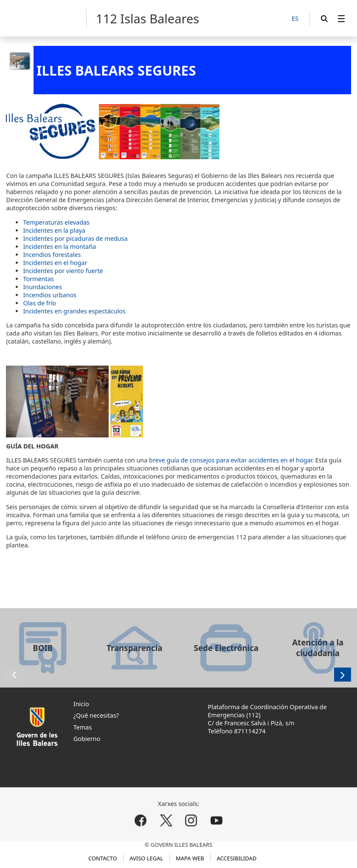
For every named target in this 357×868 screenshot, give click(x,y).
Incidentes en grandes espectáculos (74, 311)
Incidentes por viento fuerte (63, 271)
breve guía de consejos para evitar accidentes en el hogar (231, 460)
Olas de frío (39, 303)
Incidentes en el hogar (55, 263)
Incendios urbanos (50, 295)
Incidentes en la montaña (59, 247)
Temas (83, 727)
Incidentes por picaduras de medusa (75, 238)
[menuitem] (341, 18)
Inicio (81, 704)
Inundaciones (42, 287)
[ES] (295, 19)
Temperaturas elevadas (56, 222)
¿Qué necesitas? (96, 715)
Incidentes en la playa (54, 230)
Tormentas (38, 279)
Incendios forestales (52, 255)
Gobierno (87, 739)
